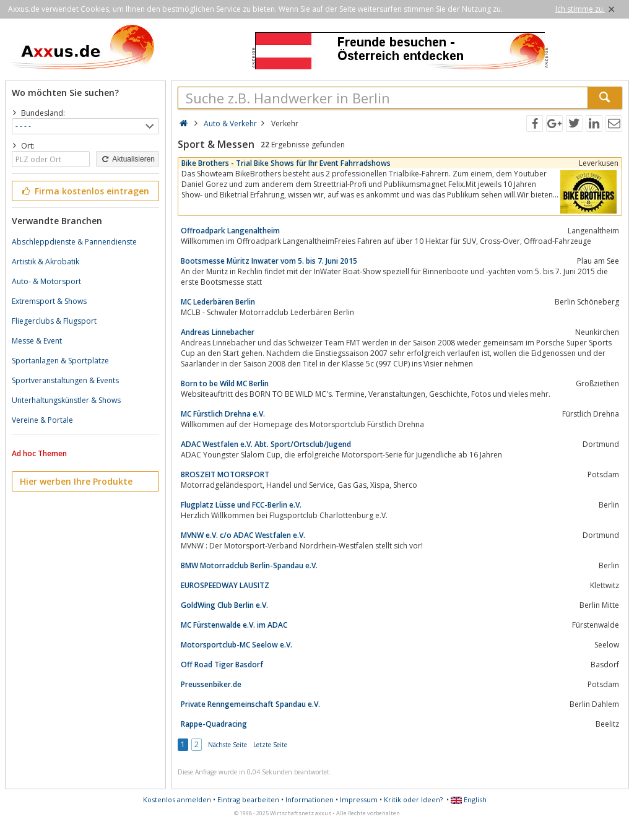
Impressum (359, 799)
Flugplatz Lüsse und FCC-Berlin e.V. (241, 505)
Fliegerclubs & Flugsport (54, 321)
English (469, 799)
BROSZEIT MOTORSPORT (225, 474)
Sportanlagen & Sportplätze (60, 361)
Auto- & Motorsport (46, 281)
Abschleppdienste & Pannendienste (74, 242)
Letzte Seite (270, 745)
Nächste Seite (228, 745)
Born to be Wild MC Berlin (225, 383)
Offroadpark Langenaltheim (230, 231)
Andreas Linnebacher (218, 332)
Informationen (310, 799)
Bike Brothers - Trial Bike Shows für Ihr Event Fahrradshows (286, 163)
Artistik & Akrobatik (46, 262)
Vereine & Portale (42, 420)
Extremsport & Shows (49, 301)
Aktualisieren (128, 159)
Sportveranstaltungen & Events (65, 380)
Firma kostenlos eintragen (85, 191)
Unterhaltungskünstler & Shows (66, 400)
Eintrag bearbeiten (248, 799)
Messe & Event (37, 341)
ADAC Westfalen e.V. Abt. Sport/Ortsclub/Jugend (266, 444)
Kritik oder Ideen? (413, 799)
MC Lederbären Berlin (218, 302)
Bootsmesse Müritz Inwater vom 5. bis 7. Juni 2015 (269, 261)
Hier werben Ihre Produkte (76, 481)
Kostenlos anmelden (177, 799)
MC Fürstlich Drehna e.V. (223, 414)
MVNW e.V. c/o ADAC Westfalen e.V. (243, 535)
